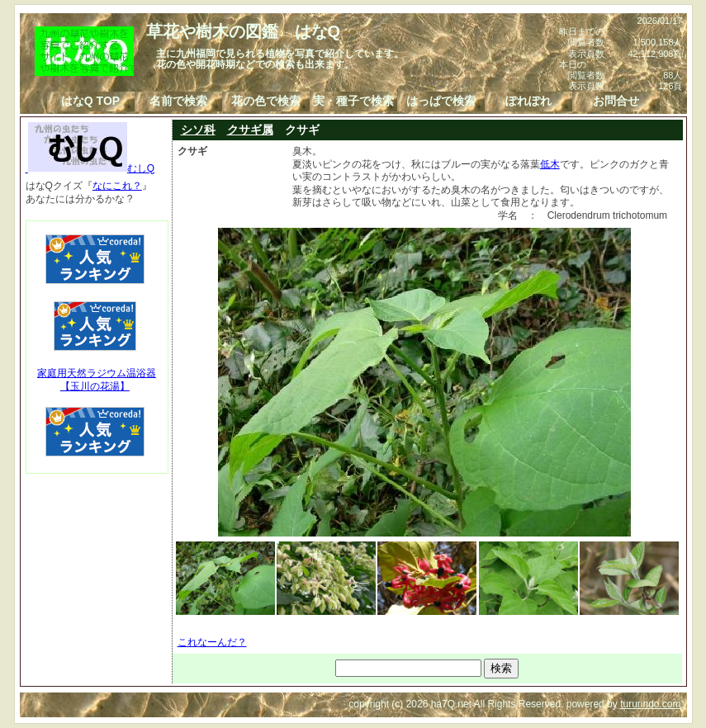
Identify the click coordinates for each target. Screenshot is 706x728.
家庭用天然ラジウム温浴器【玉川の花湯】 (97, 380)
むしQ (90, 168)
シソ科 (198, 130)
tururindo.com (650, 704)
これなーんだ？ (212, 642)
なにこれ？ (117, 186)
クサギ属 (250, 130)
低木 (550, 164)
